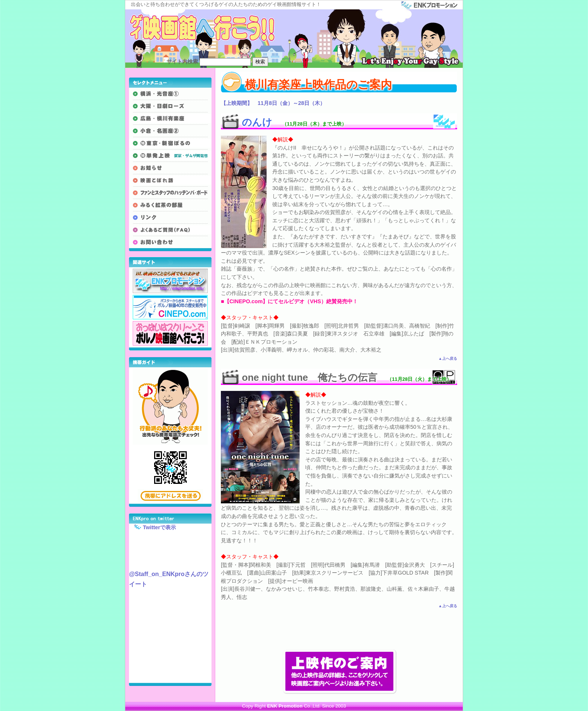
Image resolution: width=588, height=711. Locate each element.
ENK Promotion (285, 706)
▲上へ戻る (448, 358)
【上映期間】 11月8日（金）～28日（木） (273, 103)
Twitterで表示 (152, 527)
